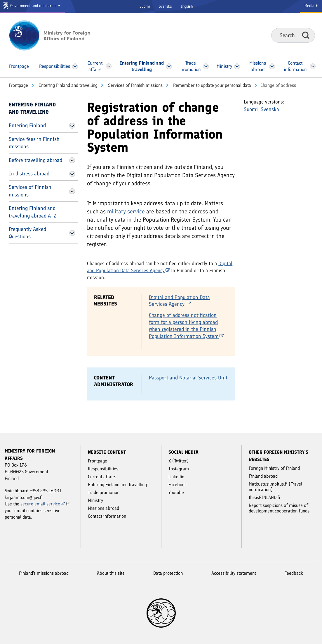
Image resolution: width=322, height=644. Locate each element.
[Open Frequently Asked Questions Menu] (72, 233)
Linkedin (176, 477)
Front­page (18, 85)
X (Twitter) (179, 461)
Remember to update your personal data (212, 85)
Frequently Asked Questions (27, 233)
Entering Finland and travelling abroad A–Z (33, 212)
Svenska (165, 6)
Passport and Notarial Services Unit (188, 378)
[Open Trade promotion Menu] (206, 66)
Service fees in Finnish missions (34, 143)
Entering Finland (27, 125)
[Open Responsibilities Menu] (75, 66)
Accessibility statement (234, 573)
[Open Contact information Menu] (313, 66)
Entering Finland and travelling (67, 85)
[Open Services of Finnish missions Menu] (72, 191)
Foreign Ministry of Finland (274, 468)
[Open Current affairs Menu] (109, 66)
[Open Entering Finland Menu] (72, 126)
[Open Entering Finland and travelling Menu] (169, 66)
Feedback (294, 573)
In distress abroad (29, 174)
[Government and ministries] (32, 7)
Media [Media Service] (311, 6)
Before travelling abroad (35, 160)
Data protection (168, 573)
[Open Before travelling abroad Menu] (72, 160)
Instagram (179, 469)
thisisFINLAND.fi (264, 497)
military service (126, 211)
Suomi (145, 6)
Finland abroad (263, 476)
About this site (111, 573)
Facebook (178, 485)
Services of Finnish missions (135, 85)
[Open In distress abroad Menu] (72, 174)
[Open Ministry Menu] (237, 66)
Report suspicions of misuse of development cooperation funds (279, 508)
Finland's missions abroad (44, 573)
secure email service (43, 504)
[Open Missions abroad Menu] (272, 66)
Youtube (176, 492)
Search (306, 35)
